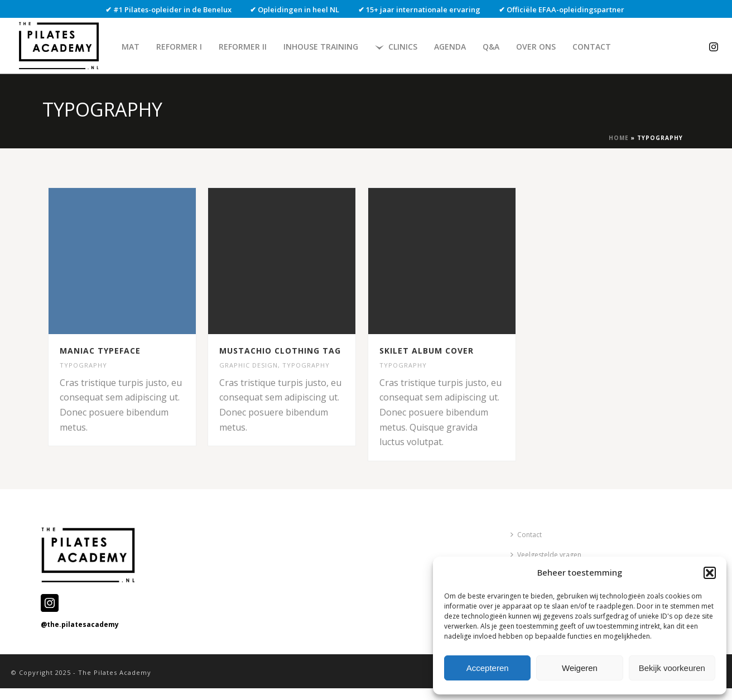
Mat (131, 47)
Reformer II (243, 47)
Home (619, 138)
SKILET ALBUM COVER (427, 351)
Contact (592, 47)
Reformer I (179, 47)
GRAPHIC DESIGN (249, 365)
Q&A (491, 47)
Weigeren (580, 668)
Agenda (450, 47)
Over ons (536, 47)
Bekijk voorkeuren (672, 668)
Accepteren (488, 668)
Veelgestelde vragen (546, 555)
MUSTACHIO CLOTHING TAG (280, 351)
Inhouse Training (321, 47)
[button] (710, 573)
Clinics (396, 47)
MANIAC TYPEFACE (100, 351)
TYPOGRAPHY (83, 365)
